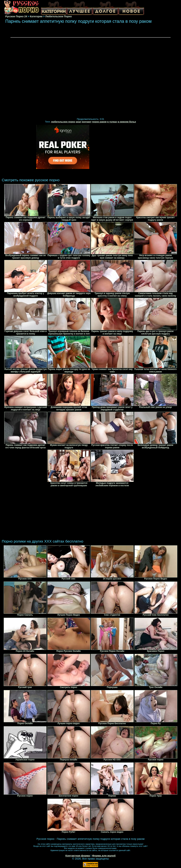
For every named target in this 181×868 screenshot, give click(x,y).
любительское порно (63, 122)
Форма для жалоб (104, 856)
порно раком (99, 122)
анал (79, 122)
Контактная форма (78, 856)
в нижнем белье (127, 122)
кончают (87, 122)
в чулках (112, 122)
